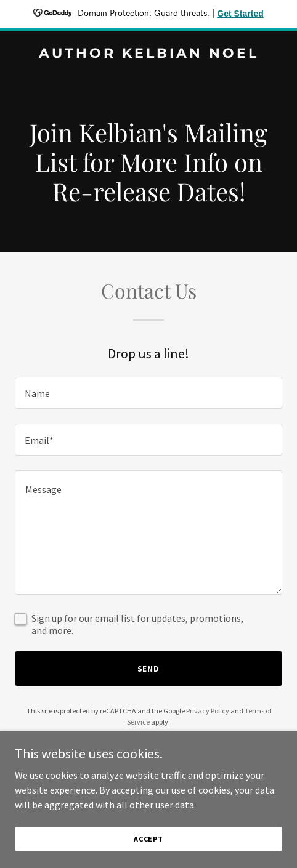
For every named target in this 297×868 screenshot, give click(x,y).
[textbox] (148, 393)
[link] (148, 54)
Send (149, 669)
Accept (148, 839)
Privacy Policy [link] (208, 711)
